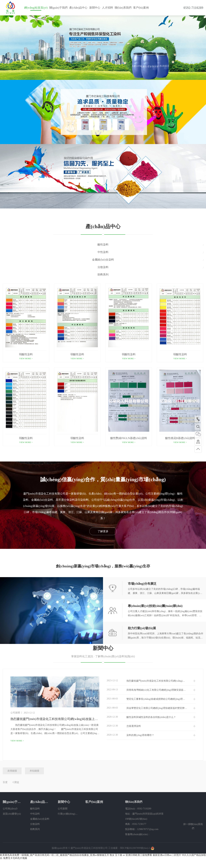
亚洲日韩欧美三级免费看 (139, 855)
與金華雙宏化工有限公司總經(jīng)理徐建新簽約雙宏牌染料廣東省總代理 (151, 708)
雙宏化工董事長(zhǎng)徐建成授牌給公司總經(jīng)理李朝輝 (148, 699)
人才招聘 (107, 8)
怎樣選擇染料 (124, 727)
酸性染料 (103, 245)
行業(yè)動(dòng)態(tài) (68, 814)
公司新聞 (63, 809)
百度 (5, 783)
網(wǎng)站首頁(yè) (36, 8)
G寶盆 (16, 783)
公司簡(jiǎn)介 (10, 809)
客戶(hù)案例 (141, 8)
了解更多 (103, 531)
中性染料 (103, 252)
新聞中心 (95, 8)
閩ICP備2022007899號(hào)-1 (135, 848)
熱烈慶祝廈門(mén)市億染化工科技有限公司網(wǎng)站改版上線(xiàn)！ (151, 681)
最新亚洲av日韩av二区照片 (167, 855)
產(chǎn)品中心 (78, 8)
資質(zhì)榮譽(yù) (12, 814)
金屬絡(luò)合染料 (103, 260)
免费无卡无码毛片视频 (15, 858)
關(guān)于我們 (58, 8)
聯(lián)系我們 (123, 8)
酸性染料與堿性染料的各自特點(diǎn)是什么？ (141, 717)
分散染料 (103, 267)
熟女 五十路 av (117, 855)
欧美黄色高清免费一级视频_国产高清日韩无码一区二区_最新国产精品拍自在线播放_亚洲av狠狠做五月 (54, 855)
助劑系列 (103, 275)
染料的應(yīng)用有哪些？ (130, 736)
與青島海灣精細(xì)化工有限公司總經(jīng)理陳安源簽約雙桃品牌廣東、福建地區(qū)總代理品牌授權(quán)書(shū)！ (151, 690)
